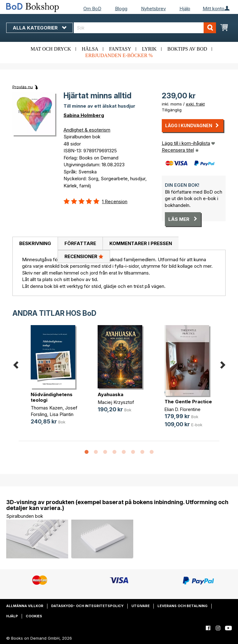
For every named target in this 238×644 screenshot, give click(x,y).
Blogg (121, 9)
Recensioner (84, 256)
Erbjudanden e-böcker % (119, 55)
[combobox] (145, 28)
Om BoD (92, 9)
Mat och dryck (51, 49)
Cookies (34, 616)
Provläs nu (23, 87)
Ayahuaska (110, 394)
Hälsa (90, 49)
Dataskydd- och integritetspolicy (87, 606)
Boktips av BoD (187, 49)
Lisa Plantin (62, 414)
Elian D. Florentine (183, 409)
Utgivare (141, 606)
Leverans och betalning (183, 606)
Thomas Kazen (47, 408)
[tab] (35, 244)
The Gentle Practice (188, 402)
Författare (80, 243)
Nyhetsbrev (153, 9)
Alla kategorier (40, 28)
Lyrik (149, 49)
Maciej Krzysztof (116, 402)
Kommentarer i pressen (141, 243)
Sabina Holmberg (84, 115)
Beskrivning (35, 243)
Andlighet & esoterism (87, 130)
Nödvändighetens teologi (52, 397)
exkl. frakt (195, 104)
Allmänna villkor (25, 606)
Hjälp (185, 9)
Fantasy (120, 49)
